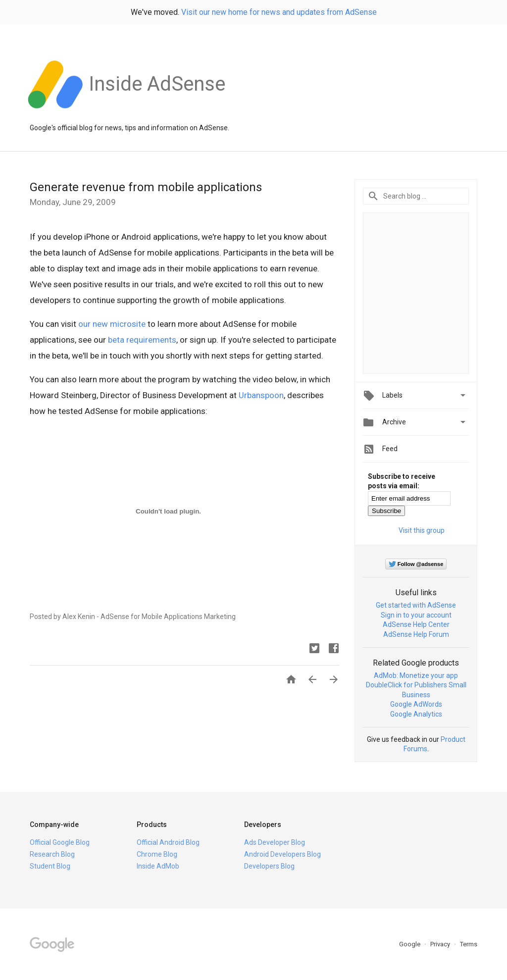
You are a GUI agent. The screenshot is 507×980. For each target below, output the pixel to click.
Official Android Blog (168, 842)
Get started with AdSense (416, 605)
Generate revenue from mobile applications (146, 187)
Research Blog (52, 854)
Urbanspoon (261, 395)
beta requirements (142, 340)
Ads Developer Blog (275, 842)
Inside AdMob (158, 866)
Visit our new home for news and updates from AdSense (279, 12)
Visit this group (422, 530)
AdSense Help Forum (416, 634)
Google (410, 944)
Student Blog (50, 866)
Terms (469, 944)
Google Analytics (416, 714)
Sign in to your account (416, 615)
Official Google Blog (60, 842)
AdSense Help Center (416, 624)
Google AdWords (416, 704)
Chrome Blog (157, 854)
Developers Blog (269, 866)
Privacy (441, 944)
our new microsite (112, 324)
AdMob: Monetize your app (416, 675)
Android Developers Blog (282, 854)
